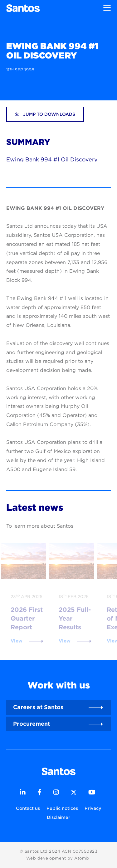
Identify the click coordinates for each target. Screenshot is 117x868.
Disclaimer (58, 817)
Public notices (62, 808)
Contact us (28, 808)
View (17, 641)
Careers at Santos (38, 707)
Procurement (32, 724)
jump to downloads (45, 114)
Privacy (93, 808)
